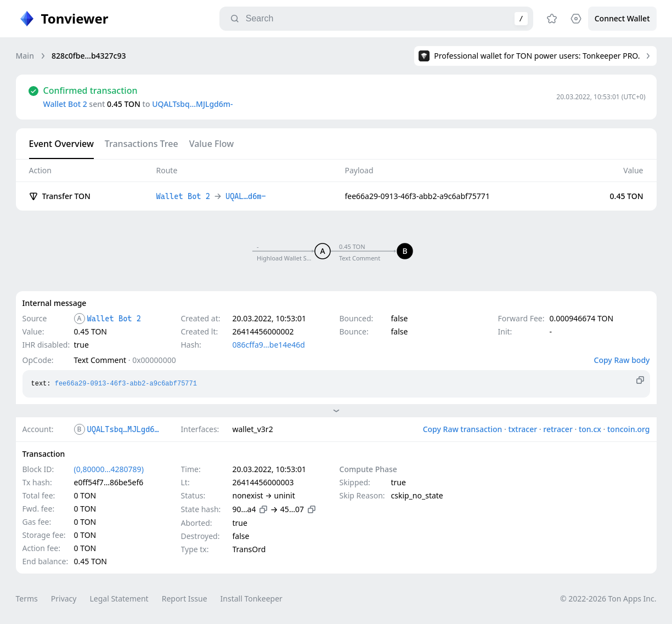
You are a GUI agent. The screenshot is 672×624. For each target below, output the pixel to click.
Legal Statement (119, 599)
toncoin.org (629, 429)
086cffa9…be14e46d (269, 345)
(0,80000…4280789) (109, 469)
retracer (558, 429)
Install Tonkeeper (252, 599)
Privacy (64, 599)
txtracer (523, 429)
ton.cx (590, 429)
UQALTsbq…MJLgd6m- (192, 104)
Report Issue (185, 599)
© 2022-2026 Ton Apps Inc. (608, 599)
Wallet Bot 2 (65, 104)
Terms (27, 599)
